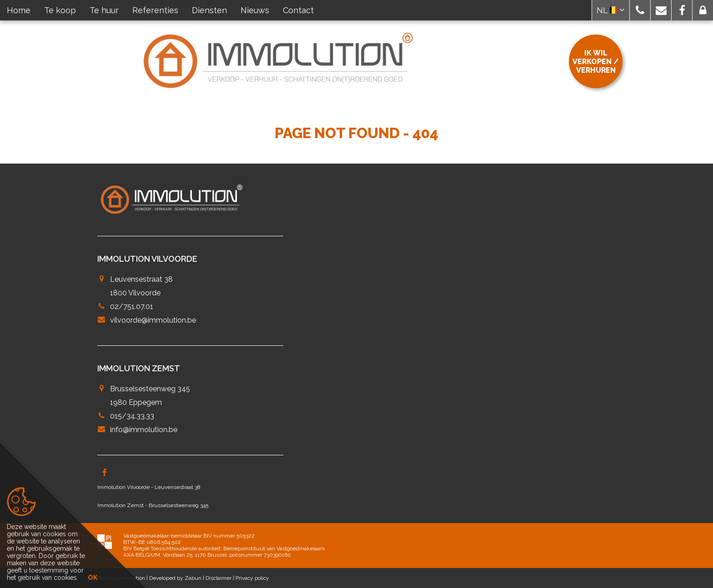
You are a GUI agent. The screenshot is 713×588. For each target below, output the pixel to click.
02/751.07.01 (132, 306)
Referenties (155, 10)
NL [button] (611, 10)
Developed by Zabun (175, 578)
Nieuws (255, 10)
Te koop (60, 10)
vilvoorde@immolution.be (153, 320)
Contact (298, 10)
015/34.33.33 (132, 416)
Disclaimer (218, 578)
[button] (640, 10)
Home (19, 10)
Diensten (209, 10)
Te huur (104, 10)
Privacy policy (252, 578)
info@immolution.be (144, 430)
